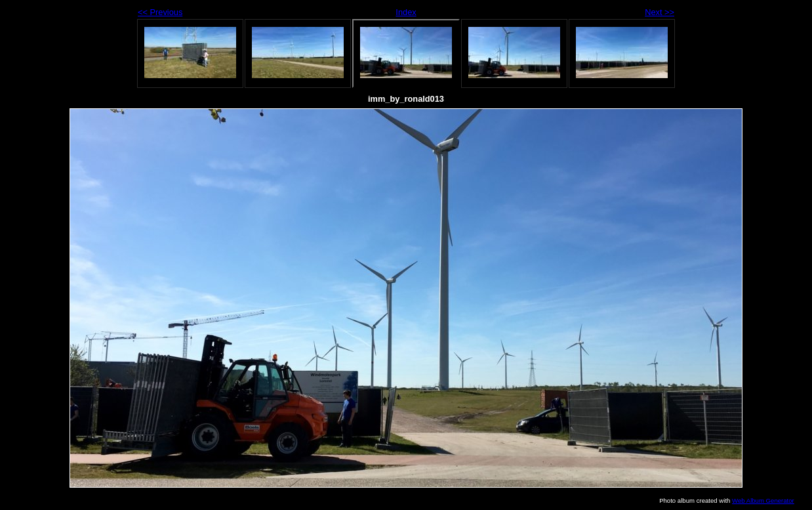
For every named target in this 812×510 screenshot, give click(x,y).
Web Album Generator (763, 500)
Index (406, 12)
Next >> (660, 12)
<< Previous (160, 12)
